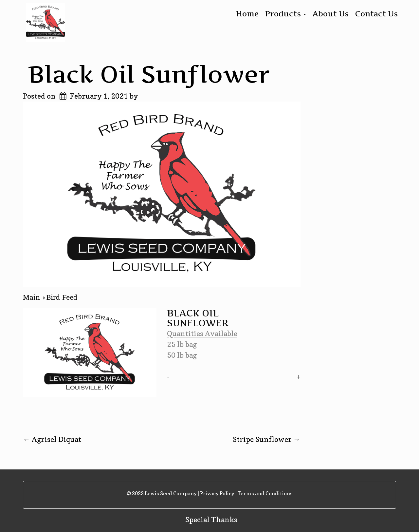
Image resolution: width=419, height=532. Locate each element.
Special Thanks (211, 520)
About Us (331, 14)
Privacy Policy (217, 493)
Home (247, 14)
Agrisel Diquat (52, 439)
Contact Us (376, 14)
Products (286, 14)
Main (33, 297)
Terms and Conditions (265, 493)
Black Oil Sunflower (149, 74)
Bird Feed (62, 297)
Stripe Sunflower (267, 439)
